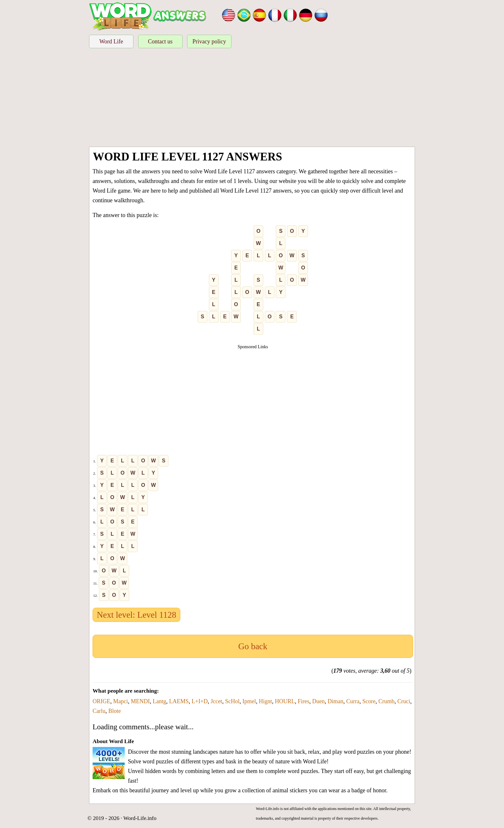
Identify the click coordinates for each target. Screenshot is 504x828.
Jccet (216, 701)
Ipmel (249, 701)
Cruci (404, 701)
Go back (253, 646)
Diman (335, 701)
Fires (303, 701)
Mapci (121, 701)
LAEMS (179, 701)
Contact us (160, 41)
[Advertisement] (252, 98)
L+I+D (200, 701)
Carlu (99, 711)
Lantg (159, 701)
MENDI (140, 701)
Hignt (265, 701)
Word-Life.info (140, 818)
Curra (353, 701)
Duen (318, 701)
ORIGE (101, 701)
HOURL (285, 701)
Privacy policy (209, 41)
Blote (115, 711)
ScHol (232, 701)
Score (369, 701)
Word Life (111, 41)
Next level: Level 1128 (136, 615)
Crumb (386, 701)
